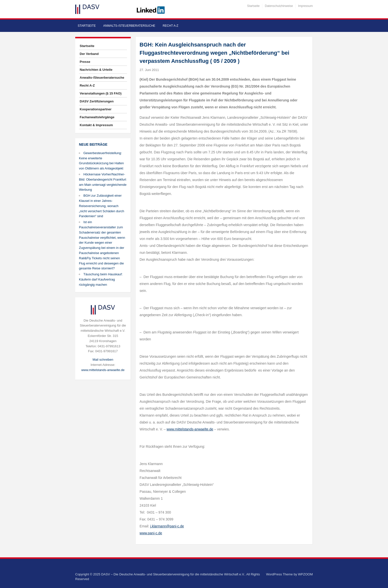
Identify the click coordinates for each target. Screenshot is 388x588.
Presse (85, 62)
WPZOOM (305, 574)
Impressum (305, 6)
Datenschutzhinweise (279, 6)
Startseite (254, 6)
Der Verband (89, 54)
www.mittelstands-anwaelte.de (103, 370)
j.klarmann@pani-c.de (167, 526)
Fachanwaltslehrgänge (97, 117)
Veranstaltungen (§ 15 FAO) (101, 93)
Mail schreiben (103, 360)
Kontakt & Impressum (96, 125)
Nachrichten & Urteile (96, 70)
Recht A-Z (170, 26)
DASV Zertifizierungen (97, 101)
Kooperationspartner (96, 109)
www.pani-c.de (151, 533)
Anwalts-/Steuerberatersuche (129, 26)
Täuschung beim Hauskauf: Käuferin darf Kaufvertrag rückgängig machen (101, 279)
